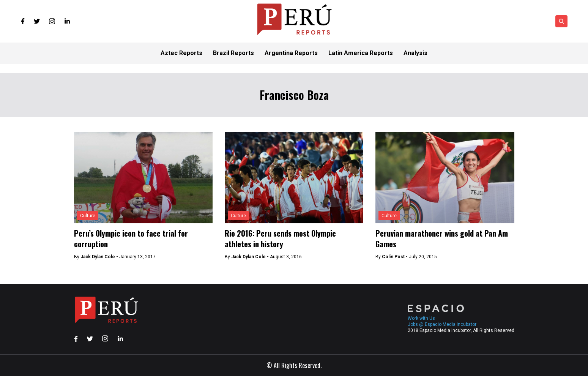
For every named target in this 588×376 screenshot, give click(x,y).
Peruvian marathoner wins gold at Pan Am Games (442, 239)
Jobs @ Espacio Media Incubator (442, 324)
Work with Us (421, 318)
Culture (88, 216)
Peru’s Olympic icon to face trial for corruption (131, 239)
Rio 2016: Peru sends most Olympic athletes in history (280, 239)
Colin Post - (395, 257)
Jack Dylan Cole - (100, 257)
